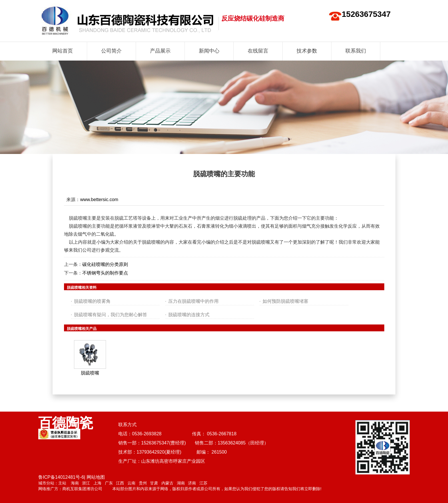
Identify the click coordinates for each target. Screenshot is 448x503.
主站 (62, 483)
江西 (120, 483)
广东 (109, 483)
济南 (192, 483)
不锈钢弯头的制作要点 (105, 273)
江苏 (203, 483)
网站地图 (96, 477)
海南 (75, 483)
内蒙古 (167, 483)
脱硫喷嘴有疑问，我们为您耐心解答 (111, 315)
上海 (97, 483)
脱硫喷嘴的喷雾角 (92, 301)
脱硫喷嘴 (90, 373)
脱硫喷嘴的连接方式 (189, 315)
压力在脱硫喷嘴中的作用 (193, 301)
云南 (131, 483)
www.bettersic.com (99, 200)
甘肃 (154, 483)
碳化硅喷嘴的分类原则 (105, 264)
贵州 (143, 483)
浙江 (86, 483)
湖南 (181, 483)
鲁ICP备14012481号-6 (61, 477)
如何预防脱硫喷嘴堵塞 (285, 301)
